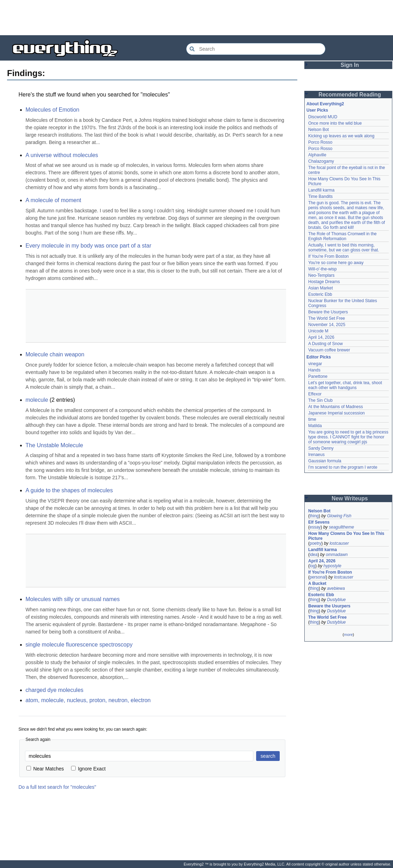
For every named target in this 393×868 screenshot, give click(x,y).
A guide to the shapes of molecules (69, 490)
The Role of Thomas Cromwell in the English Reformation (343, 236)
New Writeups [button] (350, 498)
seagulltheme (341, 527)
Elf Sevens (319, 522)
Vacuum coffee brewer (329, 350)
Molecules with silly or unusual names (73, 599)
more (348, 635)
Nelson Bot (319, 130)
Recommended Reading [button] (350, 95)
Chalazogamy (321, 161)
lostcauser (339, 543)
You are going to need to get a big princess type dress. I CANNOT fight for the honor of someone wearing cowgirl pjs (348, 437)
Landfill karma (321, 190)
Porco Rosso (320, 142)
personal (318, 577)
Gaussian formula (325, 461)
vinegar (315, 364)
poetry (315, 543)
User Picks (317, 110)
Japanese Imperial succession (337, 413)
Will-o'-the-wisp (322, 269)
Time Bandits (321, 196)
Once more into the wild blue (335, 123)
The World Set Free (327, 318)
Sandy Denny (321, 448)
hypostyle (332, 566)
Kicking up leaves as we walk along (341, 136)
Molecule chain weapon (55, 354)
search (268, 756)
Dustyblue (336, 600)
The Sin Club (320, 400)
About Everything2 (325, 104)
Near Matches (45, 769)
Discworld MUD (323, 117)
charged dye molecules (55, 690)
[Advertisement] (197, 18)
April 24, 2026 (322, 561)
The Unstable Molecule (55, 445)
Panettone (318, 376)
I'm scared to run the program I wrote (343, 467)
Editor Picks (319, 357)
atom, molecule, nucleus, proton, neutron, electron (88, 700)
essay (315, 527)
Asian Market (321, 288)
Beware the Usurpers (328, 312)
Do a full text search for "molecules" (58, 787)
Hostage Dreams (324, 282)
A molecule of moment (53, 200)
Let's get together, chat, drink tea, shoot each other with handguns (345, 385)
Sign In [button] (350, 65)
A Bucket (317, 583)
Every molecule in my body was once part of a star (89, 246)
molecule (37, 400)
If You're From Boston (328, 256)
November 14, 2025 (327, 325)
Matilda (315, 426)
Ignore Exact (88, 769)
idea (314, 555)
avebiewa (336, 588)
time (312, 419)
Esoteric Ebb (320, 294)
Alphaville (317, 155)
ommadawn (337, 555)
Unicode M (318, 331)
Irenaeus (316, 455)
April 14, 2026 (321, 337)
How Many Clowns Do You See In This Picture (346, 536)
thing (314, 516)
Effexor (315, 394)
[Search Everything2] (256, 49)
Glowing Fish (339, 516)
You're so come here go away (336, 263)
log (312, 566)
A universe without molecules (62, 155)
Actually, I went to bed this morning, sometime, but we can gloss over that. (344, 248)
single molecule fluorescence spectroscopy (79, 645)
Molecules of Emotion (53, 110)
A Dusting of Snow (325, 344)
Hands (314, 370)
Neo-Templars (321, 275)
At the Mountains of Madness (335, 407)
